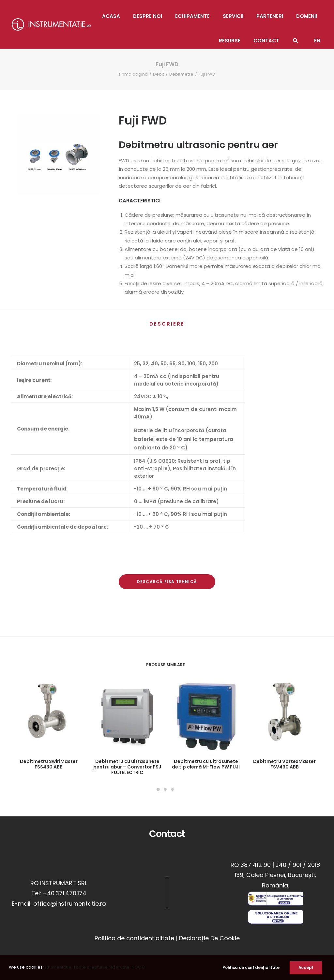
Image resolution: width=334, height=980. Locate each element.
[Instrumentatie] (51, 24)
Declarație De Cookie (209, 938)
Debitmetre (181, 74)
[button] (49, 716)
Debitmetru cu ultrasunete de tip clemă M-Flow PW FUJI (206, 764)
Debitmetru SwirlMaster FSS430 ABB (49, 764)
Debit (159, 74)
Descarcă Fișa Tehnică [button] (167, 582)
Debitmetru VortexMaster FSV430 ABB (284, 764)
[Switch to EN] (317, 37)
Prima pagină (133, 74)
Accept (306, 970)
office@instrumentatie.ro (70, 904)
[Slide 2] (165, 789)
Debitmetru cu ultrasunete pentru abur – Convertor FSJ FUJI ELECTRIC (127, 767)
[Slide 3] (173, 789)
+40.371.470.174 (65, 893)
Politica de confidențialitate (134, 938)
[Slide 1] (158, 789)
